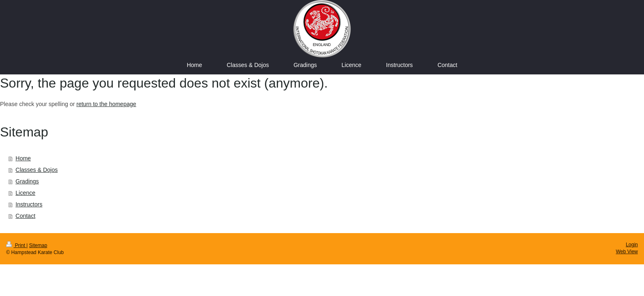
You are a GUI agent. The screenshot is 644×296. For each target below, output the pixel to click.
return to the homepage (106, 104)
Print (16, 245)
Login (632, 245)
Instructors (29, 204)
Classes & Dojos (37, 170)
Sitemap (38, 245)
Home (23, 158)
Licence (25, 193)
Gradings (27, 181)
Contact (25, 216)
